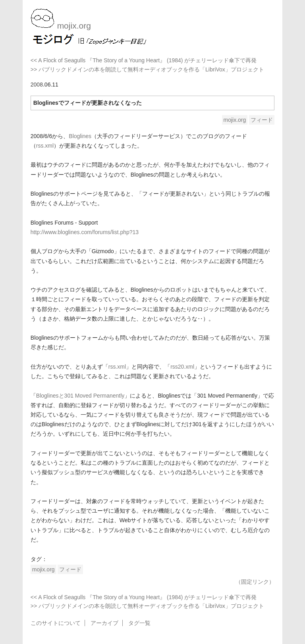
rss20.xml (182, 367)
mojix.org (235, 120)
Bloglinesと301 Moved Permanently (80, 396)
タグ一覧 (139, 623)
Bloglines (80, 136)
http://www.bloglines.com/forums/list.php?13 (85, 232)
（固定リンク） (255, 582)
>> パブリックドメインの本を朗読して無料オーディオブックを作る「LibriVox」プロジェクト (147, 69)
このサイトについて (56, 623)
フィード (262, 120)
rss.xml (45, 146)
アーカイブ (104, 623)
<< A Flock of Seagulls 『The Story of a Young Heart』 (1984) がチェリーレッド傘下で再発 (144, 60)
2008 (37, 85)
